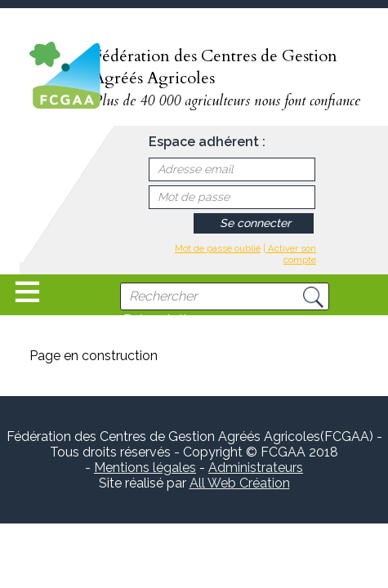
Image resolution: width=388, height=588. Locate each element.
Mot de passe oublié (218, 248)
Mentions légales (145, 468)
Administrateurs (256, 468)
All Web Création (240, 483)
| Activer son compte (290, 254)
